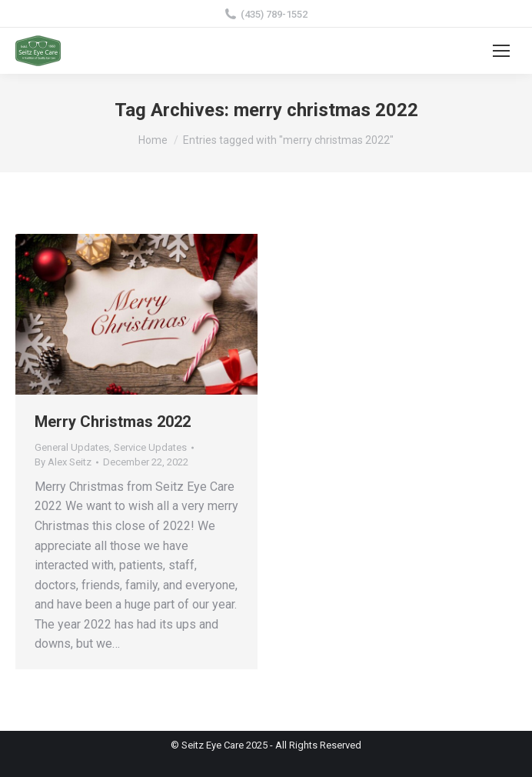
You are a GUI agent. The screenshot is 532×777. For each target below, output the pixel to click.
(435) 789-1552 (266, 14)
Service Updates (150, 447)
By (63, 462)
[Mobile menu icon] (501, 51)
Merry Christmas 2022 (113, 422)
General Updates (72, 447)
